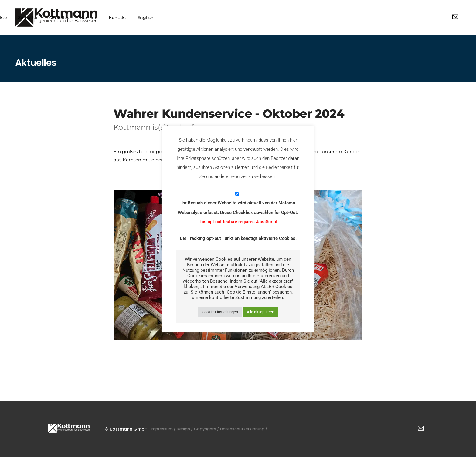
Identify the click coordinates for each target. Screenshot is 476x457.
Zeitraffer (303, 18)
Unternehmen (201, 18)
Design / (196, 429)
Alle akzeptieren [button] (260, 312)
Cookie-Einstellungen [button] (220, 312)
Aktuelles (334, 18)
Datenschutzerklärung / (267, 429)
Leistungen (240, 18)
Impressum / (169, 429)
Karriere (364, 18)
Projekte (273, 18)
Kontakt (393, 18)
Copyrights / (222, 429)
